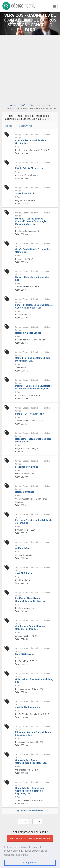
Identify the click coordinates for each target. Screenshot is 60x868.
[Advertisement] (30, 66)
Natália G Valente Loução (28, 333)
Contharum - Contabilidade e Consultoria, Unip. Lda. (30, 628)
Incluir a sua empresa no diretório (30, 839)
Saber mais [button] (22, 855)
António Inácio (23, 548)
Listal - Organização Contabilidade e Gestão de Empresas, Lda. (34, 306)
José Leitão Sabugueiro (28, 707)
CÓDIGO (19, 5)
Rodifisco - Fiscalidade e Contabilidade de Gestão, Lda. (31, 600)
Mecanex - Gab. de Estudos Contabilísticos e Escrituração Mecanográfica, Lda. (31, 221)
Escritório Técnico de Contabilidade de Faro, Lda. (34, 522)
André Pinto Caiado (25, 193)
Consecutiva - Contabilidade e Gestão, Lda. (31, 142)
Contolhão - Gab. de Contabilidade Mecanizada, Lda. (33, 359)
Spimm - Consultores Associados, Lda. (33, 278)
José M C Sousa (24, 573)
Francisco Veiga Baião (27, 467)
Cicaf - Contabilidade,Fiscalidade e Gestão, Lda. (33, 251)
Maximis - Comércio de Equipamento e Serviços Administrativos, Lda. (34, 387)
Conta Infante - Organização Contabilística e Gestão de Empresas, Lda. (30, 791)
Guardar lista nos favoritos (30, 811)
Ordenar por (25, 126)
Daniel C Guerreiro (25, 654)
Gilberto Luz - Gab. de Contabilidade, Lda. (34, 681)
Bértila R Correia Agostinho (30, 414)
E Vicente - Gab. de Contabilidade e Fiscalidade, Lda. (33, 734)
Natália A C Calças (25, 492)
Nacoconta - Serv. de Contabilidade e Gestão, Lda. (33, 440)
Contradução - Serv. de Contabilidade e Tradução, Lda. (31, 762)
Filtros (9, 126)
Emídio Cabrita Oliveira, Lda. (30, 168)
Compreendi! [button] (30, 863)
